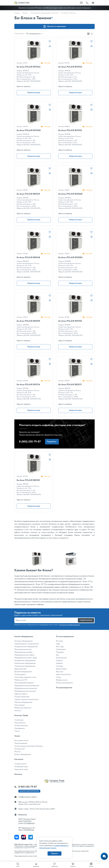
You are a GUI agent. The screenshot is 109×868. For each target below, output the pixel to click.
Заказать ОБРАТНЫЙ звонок (29, 791)
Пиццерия (60, 652)
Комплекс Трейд (21, 715)
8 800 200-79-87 (28, 787)
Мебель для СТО (21, 680)
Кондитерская (61, 658)
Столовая (60, 666)
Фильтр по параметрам (55, 26)
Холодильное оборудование (25, 661)
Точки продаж (19, 705)
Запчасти (18, 711)
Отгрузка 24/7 (20, 749)
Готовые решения (21, 726)
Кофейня (59, 663)
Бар (57, 655)
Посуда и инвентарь (22, 697)
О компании (19, 720)
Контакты (18, 774)
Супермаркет (61, 649)
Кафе (58, 644)
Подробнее (51, 442)
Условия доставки (21, 767)
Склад (58, 677)
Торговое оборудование (23, 702)
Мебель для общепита (23, 708)
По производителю (64, 688)
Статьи (17, 731)
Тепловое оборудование (23, 641)
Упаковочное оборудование (25, 666)
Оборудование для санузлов (25, 691)
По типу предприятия (65, 637)
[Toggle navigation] (93, 2)
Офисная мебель (21, 694)
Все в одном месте (21, 741)
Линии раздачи (20, 674)
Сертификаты (20, 728)
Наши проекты (20, 723)
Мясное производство (64, 683)
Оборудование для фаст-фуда (26, 658)
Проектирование (21, 743)
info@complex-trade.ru (28, 797)
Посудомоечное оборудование (26, 647)
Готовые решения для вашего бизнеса (29, 746)
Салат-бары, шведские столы (25, 677)
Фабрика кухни (62, 680)
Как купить (19, 759)
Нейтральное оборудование (25, 663)
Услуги (17, 736)
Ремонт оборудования (23, 754)
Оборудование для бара (23, 652)
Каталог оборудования (24, 637)
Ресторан (60, 641)
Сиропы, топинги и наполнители (26, 700)
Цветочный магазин (63, 674)
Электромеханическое (23, 649)
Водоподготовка (20, 669)
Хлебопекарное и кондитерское (26, 644)
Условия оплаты (20, 764)
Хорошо (54, 853)
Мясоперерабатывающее (24, 683)
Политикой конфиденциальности (70, 625)
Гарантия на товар (21, 769)
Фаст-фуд (60, 647)
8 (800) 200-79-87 (30, 442)
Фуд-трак (60, 672)
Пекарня (59, 661)
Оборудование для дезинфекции (27, 686)
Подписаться (86, 620)
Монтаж (17, 752)
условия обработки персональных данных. (54, 847)
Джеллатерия (61, 669)
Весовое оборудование (23, 672)
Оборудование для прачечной (26, 688)
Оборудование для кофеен (24, 655)
